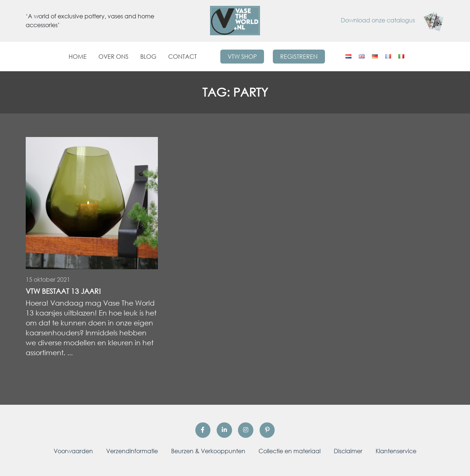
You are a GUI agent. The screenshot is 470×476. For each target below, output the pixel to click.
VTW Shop (242, 57)
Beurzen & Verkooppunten (208, 451)
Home (78, 57)
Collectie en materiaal (290, 451)
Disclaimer (348, 451)
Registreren (299, 57)
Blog (148, 57)
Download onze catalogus (393, 20)
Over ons (113, 57)
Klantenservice (396, 451)
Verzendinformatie (132, 451)
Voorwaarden (73, 451)
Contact (182, 57)
